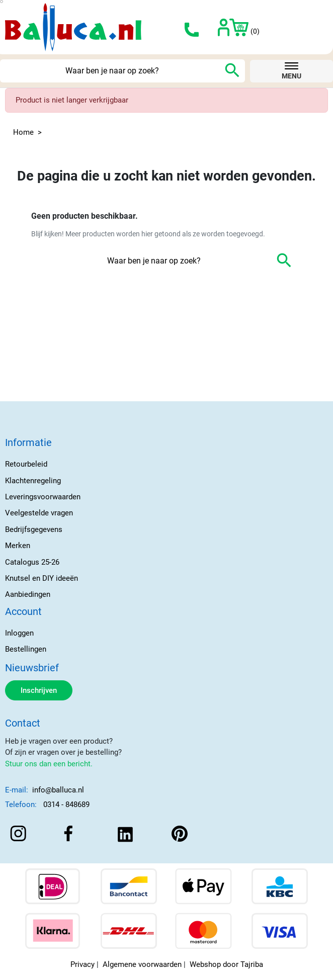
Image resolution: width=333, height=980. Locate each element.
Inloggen (19, 633)
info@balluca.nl (58, 790)
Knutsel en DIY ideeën (41, 578)
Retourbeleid (26, 464)
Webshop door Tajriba (226, 964)
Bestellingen (26, 649)
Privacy (82, 964)
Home (23, 132)
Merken (18, 546)
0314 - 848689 (66, 805)
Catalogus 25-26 (32, 562)
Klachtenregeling (33, 481)
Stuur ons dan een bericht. (49, 764)
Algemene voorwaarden (142, 964)
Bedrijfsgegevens (34, 529)
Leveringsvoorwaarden (43, 497)
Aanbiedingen (28, 594)
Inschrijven (39, 690)
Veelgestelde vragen (39, 513)
